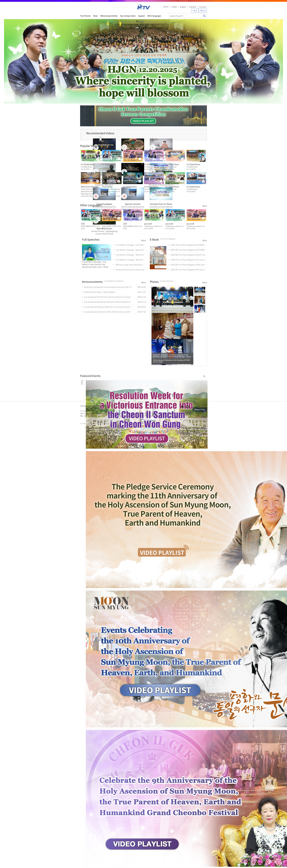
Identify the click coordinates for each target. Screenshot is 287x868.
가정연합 (87, 419)
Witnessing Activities (109, 16)
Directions (113, 406)
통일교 (85, 419)
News (96, 16)
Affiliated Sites (200, 410)
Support (141, 16)
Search (204, 16)
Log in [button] (195, 10)
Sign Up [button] (203, 10)
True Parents (85, 16)
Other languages (154, 16)
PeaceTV (144, 7)
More (205, 206)
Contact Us (124, 406)
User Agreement (87, 406)
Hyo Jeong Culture (128, 16)
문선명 (83, 419)
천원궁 (89, 419)
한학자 (81, 419)
